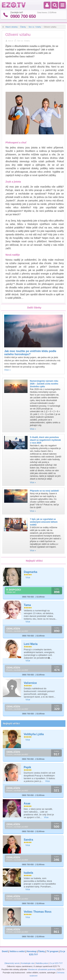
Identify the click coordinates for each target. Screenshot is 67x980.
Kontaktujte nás (28, 963)
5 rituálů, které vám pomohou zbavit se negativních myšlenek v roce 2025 (45, 440)
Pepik (27, 767)
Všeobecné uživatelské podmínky (42, 969)
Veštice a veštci (17, 951)
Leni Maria (31, 644)
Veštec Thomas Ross (38, 912)
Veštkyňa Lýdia (34, 734)
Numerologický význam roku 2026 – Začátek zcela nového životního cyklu (44, 384)
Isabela (28, 873)
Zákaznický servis (12, 963)
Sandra (28, 840)
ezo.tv (11, 41)
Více (28, 577)
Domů (5, 951)
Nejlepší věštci (11, 724)
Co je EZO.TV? (56, 963)
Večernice (30, 683)
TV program (52, 951)
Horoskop (32, 951)
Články (23, 27)
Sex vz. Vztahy (35, 27)
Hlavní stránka (11, 27)
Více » (7, 370)
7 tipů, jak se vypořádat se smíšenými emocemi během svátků (44, 522)
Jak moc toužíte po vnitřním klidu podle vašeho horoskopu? (30, 353)
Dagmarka (31, 572)
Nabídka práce (42, 963)
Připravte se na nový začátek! (44, 491)
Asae (27, 803)
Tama (27, 605)
